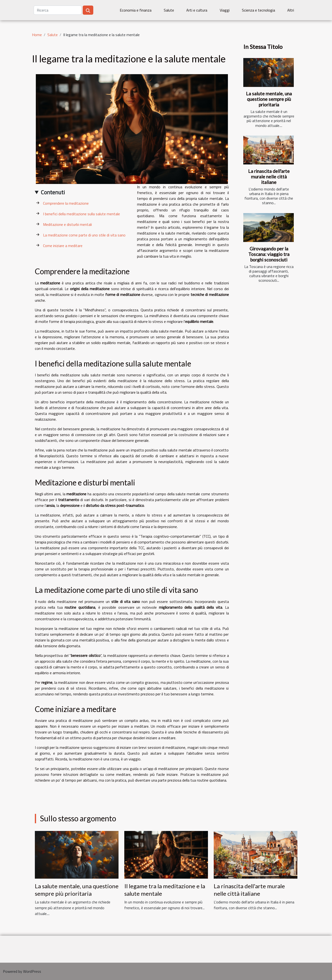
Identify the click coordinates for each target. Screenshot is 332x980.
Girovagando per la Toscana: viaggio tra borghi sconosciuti (269, 254)
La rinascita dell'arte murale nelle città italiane (269, 177)
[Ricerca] (58, 10)
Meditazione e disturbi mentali (67, 224)
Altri (291, 10)
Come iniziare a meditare (63, 246)
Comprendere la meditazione (66, 203)
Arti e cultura (197, 10)
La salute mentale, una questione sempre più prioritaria (269, 99)
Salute (169, 10)
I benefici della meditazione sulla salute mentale (81, 214)
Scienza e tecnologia (258, 10)
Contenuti (53, 192)
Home (37, 35)
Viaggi (225, 10)
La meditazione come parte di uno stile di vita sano (84, 235)
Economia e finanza (136, 10)
